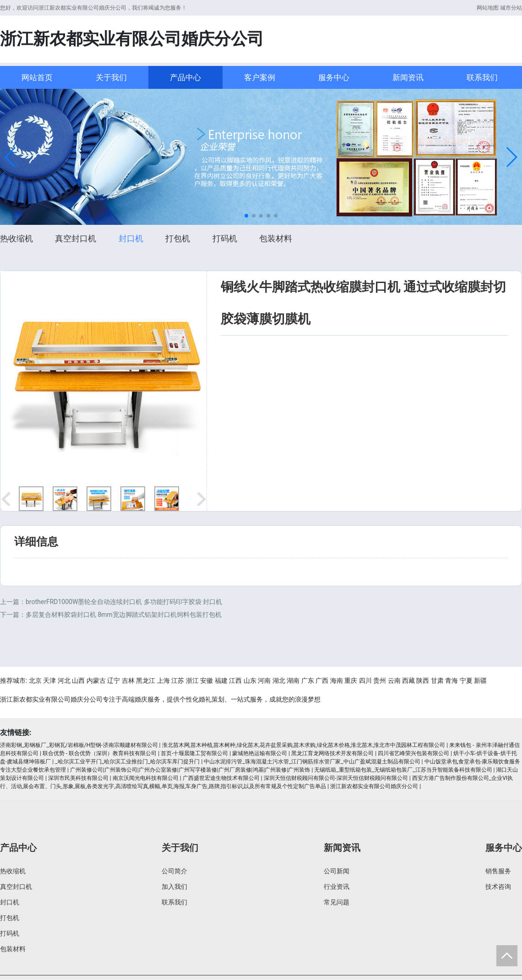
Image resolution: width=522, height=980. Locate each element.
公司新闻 (337, 871)
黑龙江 (146, 681)
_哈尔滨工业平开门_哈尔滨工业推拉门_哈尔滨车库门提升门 (127, 762)
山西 (78, 681)
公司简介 (174, 871)
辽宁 (114, 681)
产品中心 (185, 77)
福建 (221, 681)
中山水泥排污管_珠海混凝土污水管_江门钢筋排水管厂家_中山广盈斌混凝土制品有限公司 (312, 762)
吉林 (128, 681)
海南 (337, 681)
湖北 (279, 681)
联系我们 (482, 77)
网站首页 (37, 77)
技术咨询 (498, 887)
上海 (163, 681)
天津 (49, 681)
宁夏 (466, 681)
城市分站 (511, 8)
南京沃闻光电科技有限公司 (146, 778)
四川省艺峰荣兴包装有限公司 (413, 753)
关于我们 (111, 77)
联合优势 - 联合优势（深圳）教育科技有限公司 (100, 753)
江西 (235, 681)
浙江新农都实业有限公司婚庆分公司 (374, 786)
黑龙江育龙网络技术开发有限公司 (332, 753)
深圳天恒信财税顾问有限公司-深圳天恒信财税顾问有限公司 (336, 778)
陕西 (423, 681)
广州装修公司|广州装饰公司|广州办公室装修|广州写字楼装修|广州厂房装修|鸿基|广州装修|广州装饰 (190, 770)
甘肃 (437, 681)
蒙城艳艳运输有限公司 (260, 753)
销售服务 (498, 871)
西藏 (408, 681)
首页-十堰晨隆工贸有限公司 (194, 753)
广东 (308, 681)
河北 (64, 681)
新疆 (480, 681)
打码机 (225, 238)
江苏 (178, 681)
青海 (451, 681)
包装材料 (276, 238)
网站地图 (488, 8)
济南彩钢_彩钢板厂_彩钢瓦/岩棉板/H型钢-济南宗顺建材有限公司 (79, 745)
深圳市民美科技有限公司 (78, 778)
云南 (394, 681)
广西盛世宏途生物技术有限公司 (221, 778)
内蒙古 (96, 681)
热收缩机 (16, 238)
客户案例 (260, 77)
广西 (322, 681)
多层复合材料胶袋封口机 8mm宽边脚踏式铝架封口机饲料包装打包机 (124, 615)
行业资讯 (337, 887)
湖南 (293, 681)
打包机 (178, 238)
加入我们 (174, 887)
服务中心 (334, 77)
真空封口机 (76, 238)
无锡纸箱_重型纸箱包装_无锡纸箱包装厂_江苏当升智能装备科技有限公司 (403, 770)
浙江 (192, 681)
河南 (264, 681)
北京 (35, 681)
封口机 (131, 238)
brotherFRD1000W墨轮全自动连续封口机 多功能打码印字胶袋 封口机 (124, 602)
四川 (365, 681)
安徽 (207, 681)
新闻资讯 (408, 77)
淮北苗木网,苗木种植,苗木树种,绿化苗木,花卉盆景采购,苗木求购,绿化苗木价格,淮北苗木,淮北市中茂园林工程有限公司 (304, 745)
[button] (11, 157)
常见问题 (337, 902)
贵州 (380, 681)
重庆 (351, 681)
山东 (250, 681)
